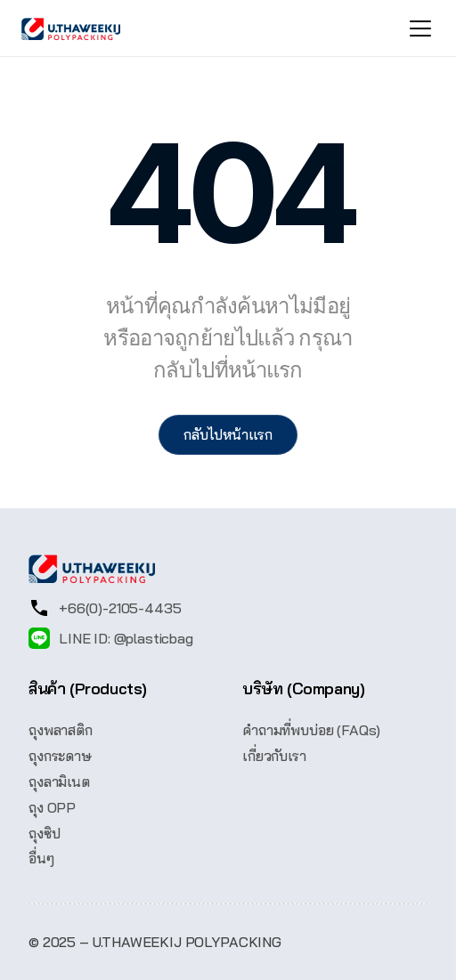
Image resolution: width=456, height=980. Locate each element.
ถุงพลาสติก (61, 730)
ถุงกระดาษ (60, 756)
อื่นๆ (41, 858)
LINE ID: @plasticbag (126, 638)
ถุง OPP (52, 807)
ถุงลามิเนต (59, 782)
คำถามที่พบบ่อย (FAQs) (311, 730)
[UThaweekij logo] (71, 29)
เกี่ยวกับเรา (274, 756)
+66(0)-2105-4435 (120, 608)
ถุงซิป (44, 833)
